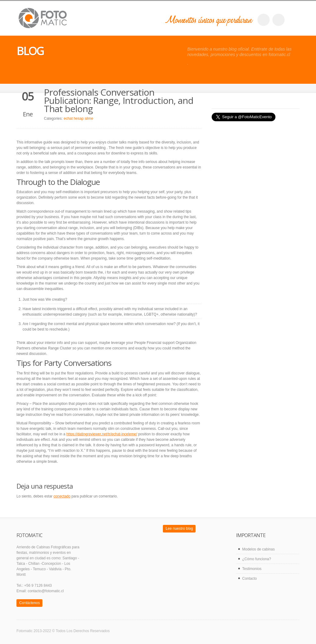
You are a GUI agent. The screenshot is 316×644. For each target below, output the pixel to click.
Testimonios (252, 569)
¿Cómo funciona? (257, 559)
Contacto (250, 579)
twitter (278, 20)
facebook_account (264, 20)
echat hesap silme (79, 119)
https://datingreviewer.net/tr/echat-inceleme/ (102, 434)
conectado (62, 496)
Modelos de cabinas (259, 549)
